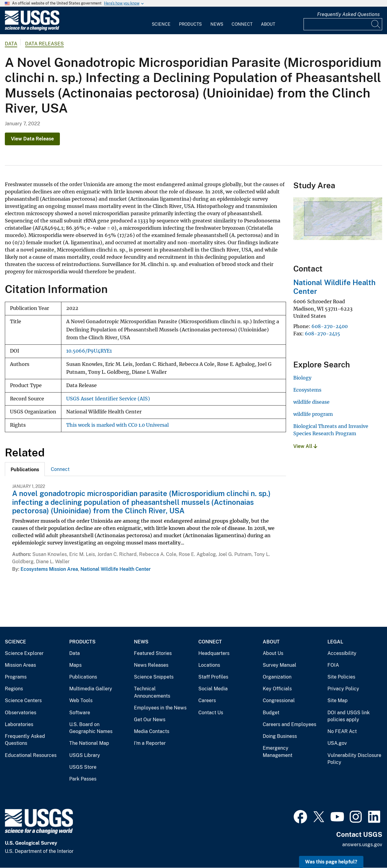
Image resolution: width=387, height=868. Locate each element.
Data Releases (44, 44)
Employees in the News (160, 708)
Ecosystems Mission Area (49, 569)
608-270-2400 (330, 326)
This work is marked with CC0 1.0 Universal (117, 425)
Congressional (279, 700)
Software (80, 713)
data (11, 44)
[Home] (32, 29)
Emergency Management (278, 752)
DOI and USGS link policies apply (349, 716)
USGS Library (85, 755)
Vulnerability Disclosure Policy (354, 759)
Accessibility (342, 653)
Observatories (21, 713)
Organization (277, 677)
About (268, 24)
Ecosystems (307, 390)
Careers (207, 700)
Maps (75, 665)
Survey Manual (280, 665)
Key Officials (277, 689)
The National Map (89, 743)
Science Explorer (24, 653)
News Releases (151, 665)
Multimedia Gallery (91, 689)
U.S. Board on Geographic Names (91, 728)
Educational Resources (31, 755)
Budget (271, 713)
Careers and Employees (289, 724)
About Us (273, 653)
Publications (83, 677)
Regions (14, 689)
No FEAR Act (342, 731)
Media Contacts (152, 731)
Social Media (213, 689)
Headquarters (214, 653)
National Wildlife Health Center (115, 569)
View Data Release (32, 139)
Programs (16, 677)
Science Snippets (154, 677)
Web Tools (81, 700)
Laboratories (19, 724)
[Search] (376, 24)
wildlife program (313, 414)
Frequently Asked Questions (348, 14)
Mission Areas (20, 665)
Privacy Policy (343, 689)
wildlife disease (311, 402)
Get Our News (150, 720)
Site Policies (341, 677)
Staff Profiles (213, 677)
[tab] (25, 469)
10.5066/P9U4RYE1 (89, 351)
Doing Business (280, 736)
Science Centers (23, 700)
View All (305, 446)
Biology (302, 378)
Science (161, 24)
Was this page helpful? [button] (331, 862)
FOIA (333, 665)
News (217, 24)
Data (75, 653)
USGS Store (83, 767)
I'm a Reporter (150, 743)
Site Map (338, 700)
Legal (335, 642)
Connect (242, 24)
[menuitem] (161, 21)
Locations (209, 665)
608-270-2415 (322, 334)
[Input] (343, 24)
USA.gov (337, 743)
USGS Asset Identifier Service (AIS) (108, 399)
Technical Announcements (152, 692)
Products (190, 24)
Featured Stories (153, 653)
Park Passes (83, 779)
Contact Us (211, 713)
